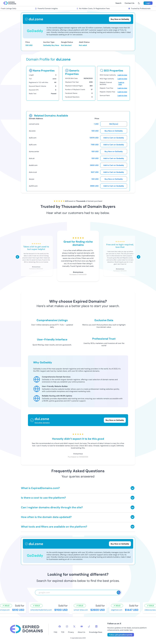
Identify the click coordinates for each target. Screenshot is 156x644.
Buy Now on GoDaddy (114, 131)
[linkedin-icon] (96, 626)
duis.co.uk (33, 172)
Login (148, 3)
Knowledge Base (96, 632)
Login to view (122, 75)
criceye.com (5, 610)
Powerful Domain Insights (47, 8)
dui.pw (32, 179)
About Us (81, 632)
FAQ (55, 632)
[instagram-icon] (67, 626)
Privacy (71, 632)
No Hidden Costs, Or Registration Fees (93, 8)
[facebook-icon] (60, 626)
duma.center (34, 151)
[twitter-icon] (74, 626)
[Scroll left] (17, 257)
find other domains (42, 423)
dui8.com (33, 138)
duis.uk (32, 158)
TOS (63, 632)
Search (118, 3)
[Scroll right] (139, 257)
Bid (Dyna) (114, 124)
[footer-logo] (26, 629)
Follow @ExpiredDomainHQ (121, 635)
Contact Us (129, 3)
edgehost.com (117, 610)
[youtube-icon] (82, 626)
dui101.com (33, 186)
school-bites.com (81, 610)
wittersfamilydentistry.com (41, 610)
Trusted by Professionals (140, 8)
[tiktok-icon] (89, 626)
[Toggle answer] (132, 488)
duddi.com (33, 165)
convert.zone (34, 124)
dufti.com (33, 145)
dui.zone (32, 131)
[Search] (119, 592)
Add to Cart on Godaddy (114, 138)
